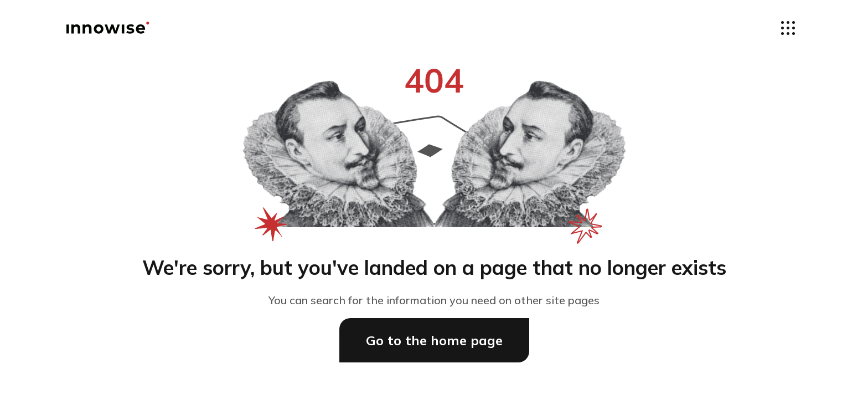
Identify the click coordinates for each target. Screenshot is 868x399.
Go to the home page (434, 340)
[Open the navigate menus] (788, 28)
